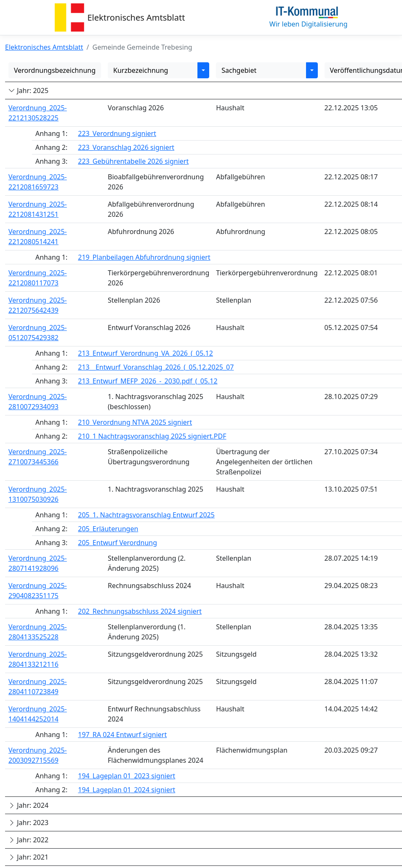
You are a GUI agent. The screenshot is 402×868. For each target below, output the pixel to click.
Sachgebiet (239, 70)
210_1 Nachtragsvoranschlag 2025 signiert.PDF (152, 436)
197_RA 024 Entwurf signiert (122, 735)
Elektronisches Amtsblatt (136, 17)
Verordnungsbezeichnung (55, 70)
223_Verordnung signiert (117, 133)
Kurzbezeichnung (141, 70)
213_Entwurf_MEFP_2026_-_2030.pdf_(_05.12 (148, 381)
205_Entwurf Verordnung (117, 543)
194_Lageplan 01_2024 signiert (126, 790)
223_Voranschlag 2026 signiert (126, 147)
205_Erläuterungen (108, 529)
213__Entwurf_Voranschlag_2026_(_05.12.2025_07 (156, 367)
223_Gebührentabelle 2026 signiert (133, 161)
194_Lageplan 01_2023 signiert (126, 776)
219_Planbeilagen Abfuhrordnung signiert (144, 257)
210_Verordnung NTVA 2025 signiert (135, 422)
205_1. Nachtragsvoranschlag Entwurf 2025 (146, 515)
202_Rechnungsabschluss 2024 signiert (140, 611)
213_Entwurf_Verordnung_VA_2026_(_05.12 (145, 353)
